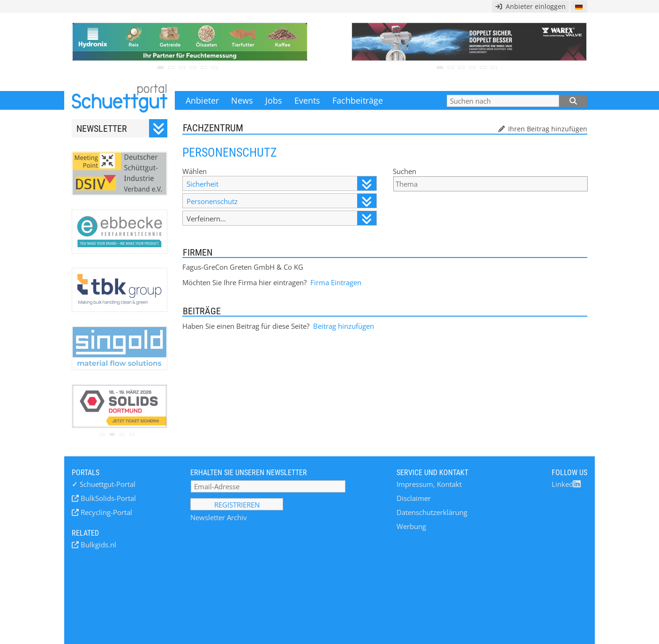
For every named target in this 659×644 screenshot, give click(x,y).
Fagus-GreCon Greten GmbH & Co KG (243, 267)
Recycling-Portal (105, 512)
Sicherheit (281, 184)
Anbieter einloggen (531, 6)
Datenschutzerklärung (432, 512)
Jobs (274, 100)
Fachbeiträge (358, 100)
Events (307, 100)
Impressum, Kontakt (429, 484)
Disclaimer (414, 498)
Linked (566, 484)
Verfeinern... (281, 218)
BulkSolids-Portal (107, 498)
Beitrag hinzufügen (344, 326)
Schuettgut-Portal (104, 484)
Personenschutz (281, 201)
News (242, 100)
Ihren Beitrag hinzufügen (547, 129)
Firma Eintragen (336, 282)
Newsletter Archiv (219, 517)
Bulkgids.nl (97, 545)
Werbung (411, 526)
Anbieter (202, 100)
